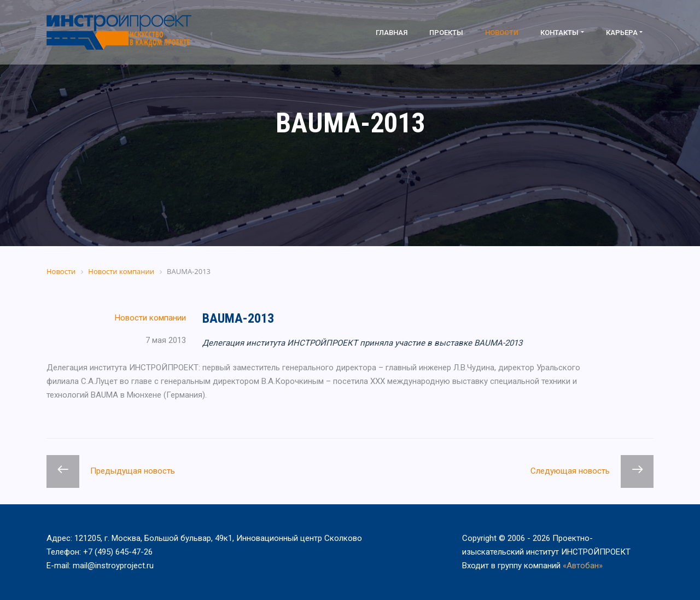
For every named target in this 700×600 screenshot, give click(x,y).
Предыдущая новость (133, 471)
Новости (502, 33)
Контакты (559, 33)
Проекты (446, 33)
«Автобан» (583, 566)
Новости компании (150, 318)
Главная (392, 33)
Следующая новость (570, 471)
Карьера (622, 33)
